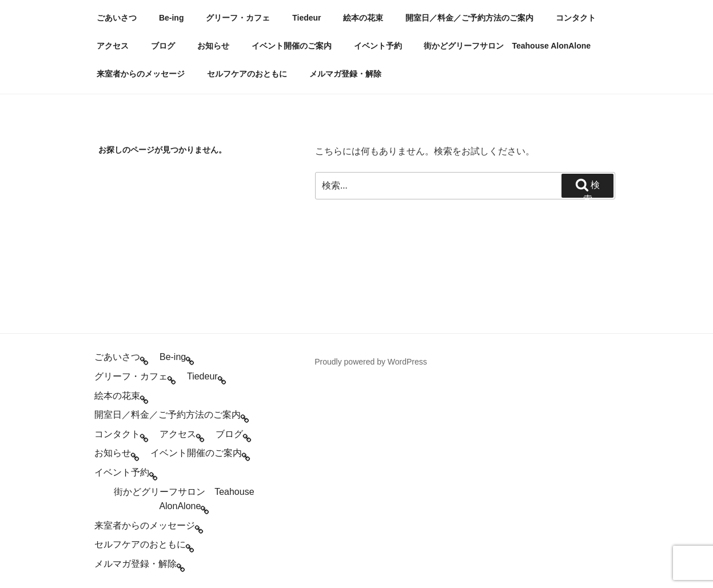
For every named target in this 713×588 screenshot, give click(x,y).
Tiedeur (306, 18)
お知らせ (213, 46)
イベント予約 (378, 46)
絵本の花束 (363, 18)
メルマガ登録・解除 (345, 74)
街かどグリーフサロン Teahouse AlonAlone (507, 46)
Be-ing (172, 18)
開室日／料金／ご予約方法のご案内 (469, 18)
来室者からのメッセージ (141, 74)
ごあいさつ (117, 18)
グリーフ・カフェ (238, 18)
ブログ (163, 46)
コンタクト (576, 18)
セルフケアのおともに (247, 74)
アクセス (113, 46)
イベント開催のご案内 (292, 46)
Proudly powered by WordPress (371, 362)
